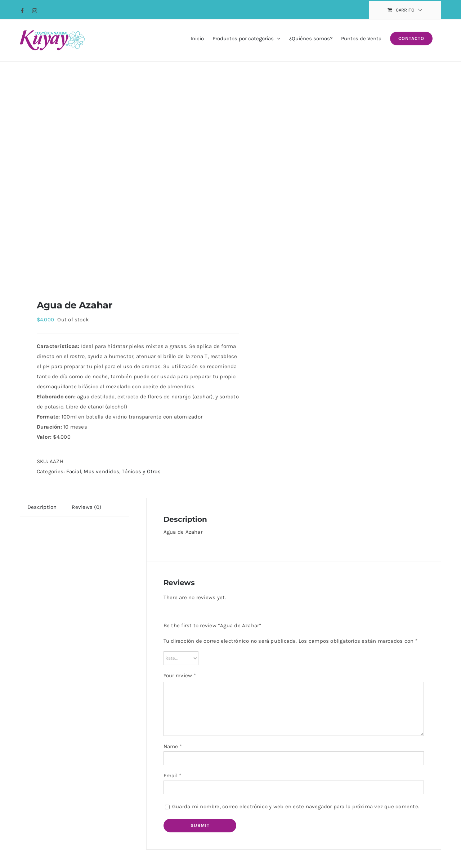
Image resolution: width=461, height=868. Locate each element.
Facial (74, 471)
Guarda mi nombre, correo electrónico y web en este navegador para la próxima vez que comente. (296, 806)
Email (173, 776)
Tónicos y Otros (141, 471)
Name (173, 746)
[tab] (42, 507)
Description (42, 507)
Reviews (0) (86, 507)
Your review (180, 675)
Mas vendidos (101, 471)
